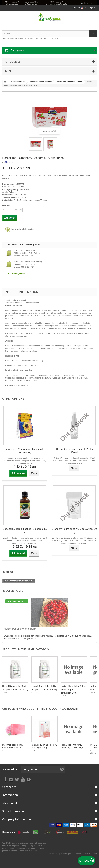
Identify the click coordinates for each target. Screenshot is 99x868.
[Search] (93, 34)
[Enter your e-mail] (43, 770)
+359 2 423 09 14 (27, 267)
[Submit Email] (62, 770)
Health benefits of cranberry (20, 629)
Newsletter (10, 769)
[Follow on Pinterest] (29, 779)
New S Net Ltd (91, 853)
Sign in (92, 8)
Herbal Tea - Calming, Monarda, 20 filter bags (72, 746)
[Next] (94, 673)
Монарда (9, 162)
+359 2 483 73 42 (27, 256)
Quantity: (6, 205)
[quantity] (8, 210)
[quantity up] (16, 210)
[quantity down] (21, 210)
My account (10, 803)
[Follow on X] (17, 779)
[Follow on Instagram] (11, 779)
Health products (17, 601)
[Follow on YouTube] (23, 779)
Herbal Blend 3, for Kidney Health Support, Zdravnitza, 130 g (73, 689)
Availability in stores (16, 274)
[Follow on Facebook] (5, 779)
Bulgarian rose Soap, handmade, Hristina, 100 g (15, 746)
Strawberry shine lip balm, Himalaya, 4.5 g (44, 746)
